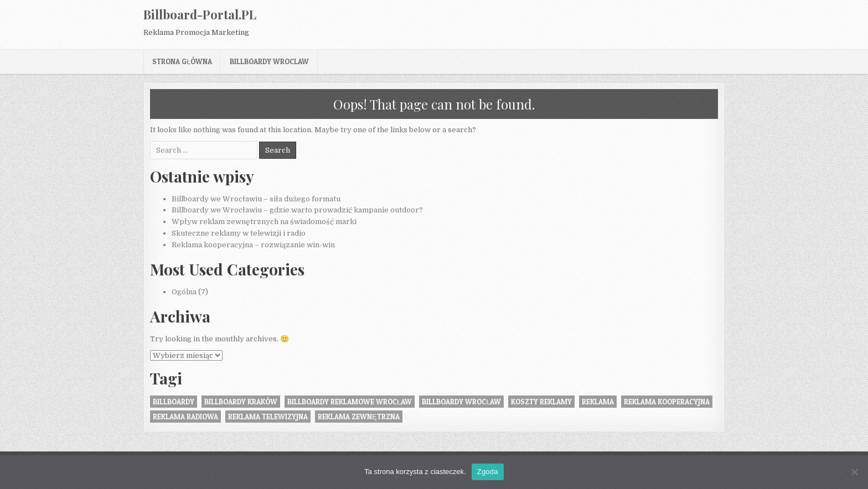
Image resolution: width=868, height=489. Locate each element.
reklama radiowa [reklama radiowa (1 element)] (185, 417)
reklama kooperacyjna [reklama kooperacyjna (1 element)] (667, 402)
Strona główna (182, 61)
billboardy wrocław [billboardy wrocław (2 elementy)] (461, 402)
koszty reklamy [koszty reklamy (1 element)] (541, 402)
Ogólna (184, 292)
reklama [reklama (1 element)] (598, 402)
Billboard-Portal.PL (200, 14)
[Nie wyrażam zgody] (854, 472)
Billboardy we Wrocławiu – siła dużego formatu (256, 199)
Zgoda (488, 472)
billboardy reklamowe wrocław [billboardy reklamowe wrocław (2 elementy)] (350, 402)
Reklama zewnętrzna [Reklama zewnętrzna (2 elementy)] (359, 417)
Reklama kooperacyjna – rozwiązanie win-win (253, 245)
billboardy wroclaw (269, 61)
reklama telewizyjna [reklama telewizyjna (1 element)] (268, 417)
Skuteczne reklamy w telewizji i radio (239, 233)
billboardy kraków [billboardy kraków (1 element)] (241, 402)
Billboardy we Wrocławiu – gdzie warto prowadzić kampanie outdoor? (297, 210)
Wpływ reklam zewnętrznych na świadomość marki (264, 222)
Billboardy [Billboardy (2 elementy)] (174, 402)
